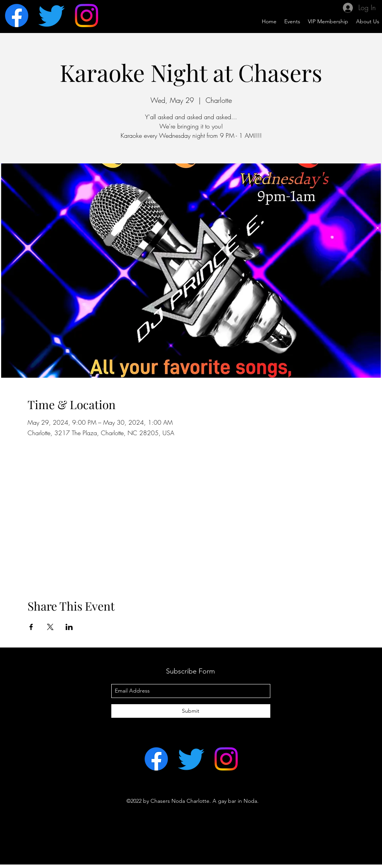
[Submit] (191, 711)
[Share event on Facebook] (31, 627)
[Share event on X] (50, 627)
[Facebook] (17, 16)
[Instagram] (86, 16)
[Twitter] (52, 16)
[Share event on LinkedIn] (69, 627)
